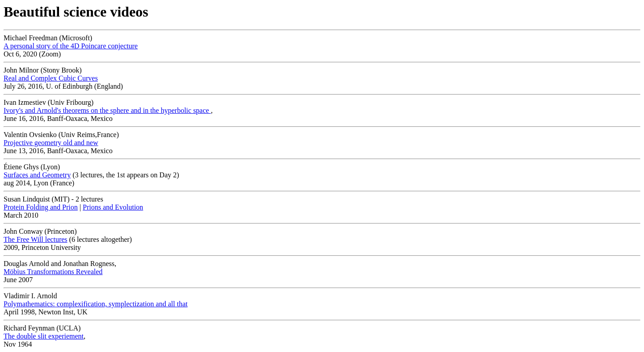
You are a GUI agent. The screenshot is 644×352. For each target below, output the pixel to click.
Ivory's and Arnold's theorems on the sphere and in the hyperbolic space (107, 110)
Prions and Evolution (113, 207)
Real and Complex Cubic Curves (51, 78)
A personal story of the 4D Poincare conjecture (71, 46)
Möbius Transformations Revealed (53, 272)
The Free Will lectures (36, 239)
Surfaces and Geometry (37, 175)
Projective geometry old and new (51, 143)
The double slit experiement (44, 336)
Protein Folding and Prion (41, 207)
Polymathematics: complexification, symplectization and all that (95, 304)
